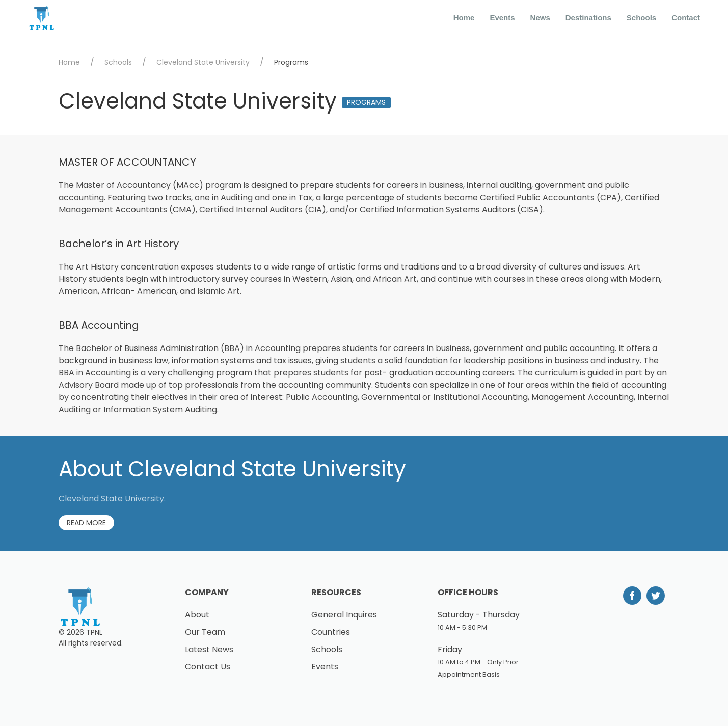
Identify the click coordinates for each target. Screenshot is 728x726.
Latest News (209, 649)
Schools (641, 18)
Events (502, 18)
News (540, 18)
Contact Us (208, 667)
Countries (331, 632)
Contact (686, 18)
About (197, 615)
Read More (86, 523)
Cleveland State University (203, 62)
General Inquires (344, 615)
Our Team (205, 632)
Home (464, 18)
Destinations (588, 18)
